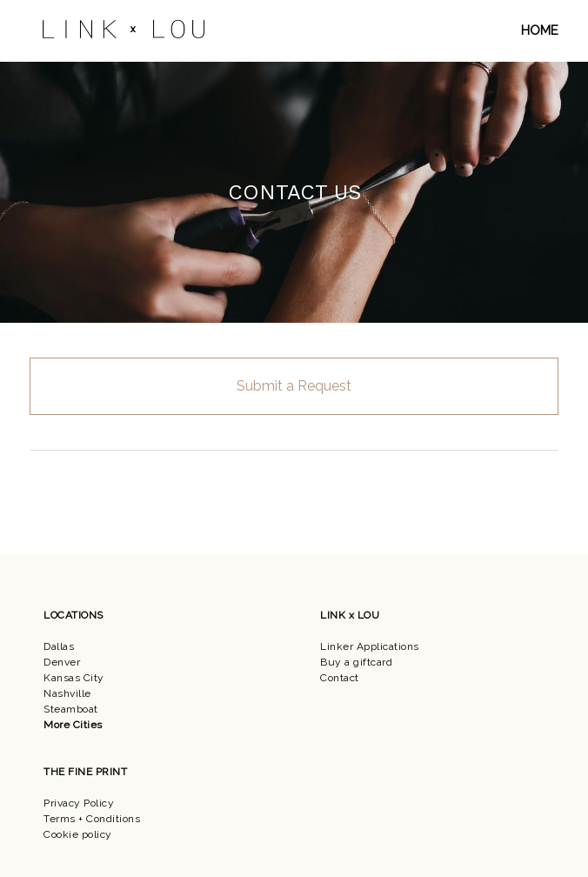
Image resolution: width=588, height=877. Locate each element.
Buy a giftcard (356, 662)
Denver (62, 662)
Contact (340, 678)
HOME (540, 30)
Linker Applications (370, 646)
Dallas (59, 646)
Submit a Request (294, 386)
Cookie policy (78, 834)
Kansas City (74, 678)
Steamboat (71, 709)
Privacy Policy (79, 803)
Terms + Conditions (92, 819)
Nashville (67, 693)
